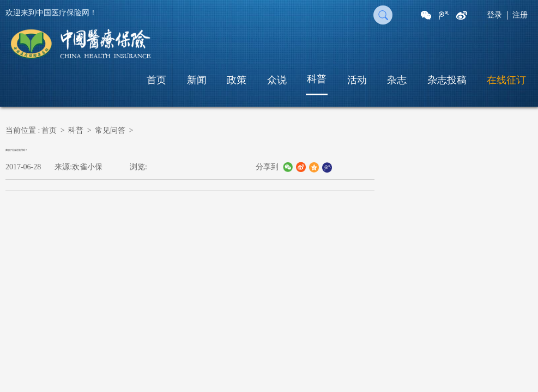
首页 (156, 80)
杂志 (397, 80)
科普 (317, 79)
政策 (237, 80)
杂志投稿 (447, 80)
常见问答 (110, 130)
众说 (277, 80)
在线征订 (506, 80)
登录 (494, 15)
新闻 (197, 80)
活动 (357, 80)
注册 (520, 15)
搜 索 (383, 15)
